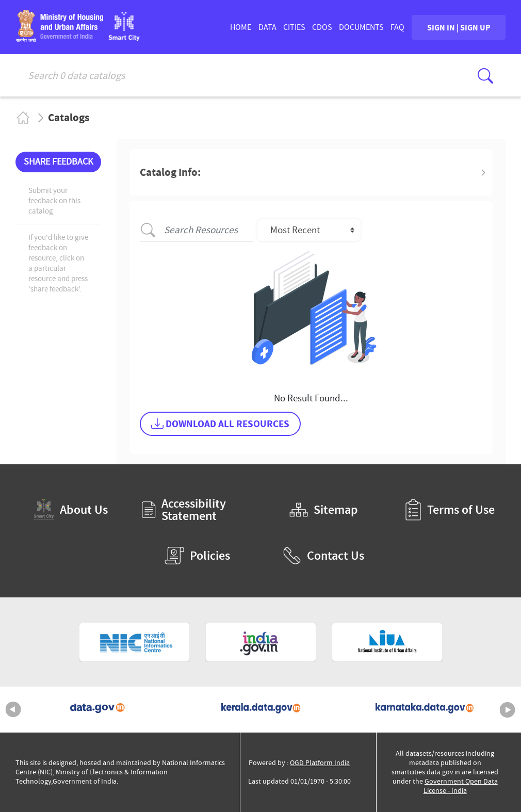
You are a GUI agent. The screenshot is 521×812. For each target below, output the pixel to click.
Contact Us (323, 556)
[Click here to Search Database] (485, 76)
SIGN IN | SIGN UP (459, 27)
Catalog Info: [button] (170, 172)
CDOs (322, 27)
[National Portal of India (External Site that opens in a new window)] (261, 642)
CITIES (294, 27)
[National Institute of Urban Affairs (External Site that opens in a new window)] (387, 642)
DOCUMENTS (361, 27)
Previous (13, 710)
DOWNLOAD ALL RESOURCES (220, 424)
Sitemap (324, 510)
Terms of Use (450, 510)
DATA (267, 27)
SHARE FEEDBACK (58, 162)
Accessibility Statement (184, 510)
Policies (197, 556)
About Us (71, 509)
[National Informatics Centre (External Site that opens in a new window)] (134, 642)
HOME (241, 27)
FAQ (397, 27)
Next (508, 710)
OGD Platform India (320, 763)
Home (22, 117)
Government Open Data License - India (461, 786)
